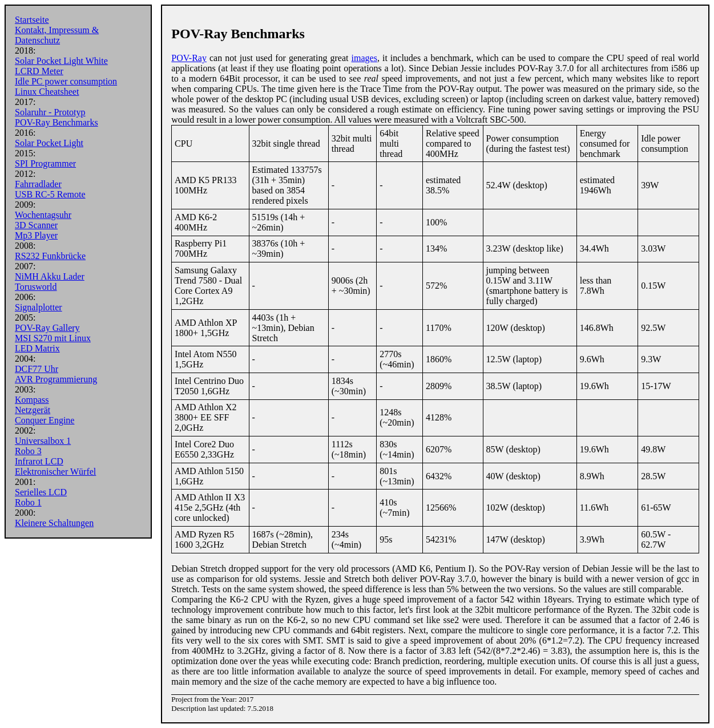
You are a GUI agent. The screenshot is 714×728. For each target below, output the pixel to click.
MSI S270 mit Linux (53, 338)
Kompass (32, 400)
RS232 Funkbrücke (50, 256)
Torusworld (36, 287)
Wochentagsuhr (43, 215)
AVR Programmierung (56, 379)
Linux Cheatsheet (47, 92)
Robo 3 (28, 451)
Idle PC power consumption (66, 81)
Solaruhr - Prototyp (50, 112)
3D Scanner (36, 225)
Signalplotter (39, 307)
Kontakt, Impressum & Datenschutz (57, 35)
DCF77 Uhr (37, 369)
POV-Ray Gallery (47, 328)
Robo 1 (28, 502)
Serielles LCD (41, 492)
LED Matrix (37, 348)
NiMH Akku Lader (50, 276)
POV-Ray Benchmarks (57, 122)
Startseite (32, 20)
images (364, 58)
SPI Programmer (45, 163)
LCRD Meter (39, 71)
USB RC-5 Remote (50, 194)
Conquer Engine (45, 420)
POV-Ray (189, 58)
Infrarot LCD (39, 461)
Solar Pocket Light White (61, 61)
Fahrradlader (38, 184)
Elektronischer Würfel (55, 472)
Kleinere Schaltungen (54, 523)
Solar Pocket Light (49, 143)
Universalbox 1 (43, 441)
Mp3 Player (36, 235)
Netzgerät (33, 410)
